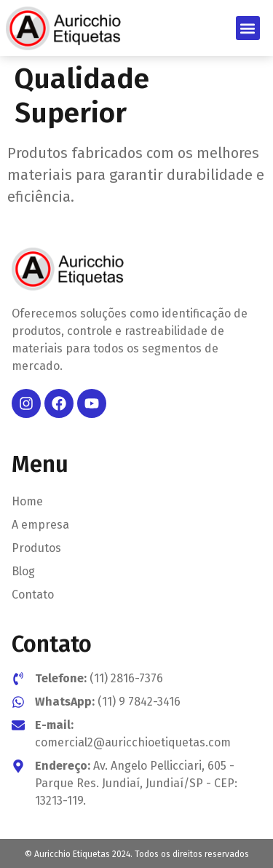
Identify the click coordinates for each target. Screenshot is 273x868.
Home (27, 501)
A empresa (40, 525)
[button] (248, 28)
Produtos (36, 548)
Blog (23, 571)
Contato (33, 595)
